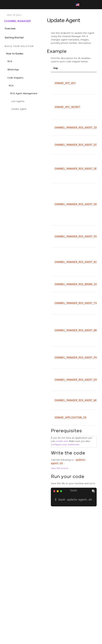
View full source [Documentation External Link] (60, 468)
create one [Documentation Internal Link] (62, 441)
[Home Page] (19, 5)
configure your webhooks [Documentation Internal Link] (65, 444)
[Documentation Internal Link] (25, 15)
